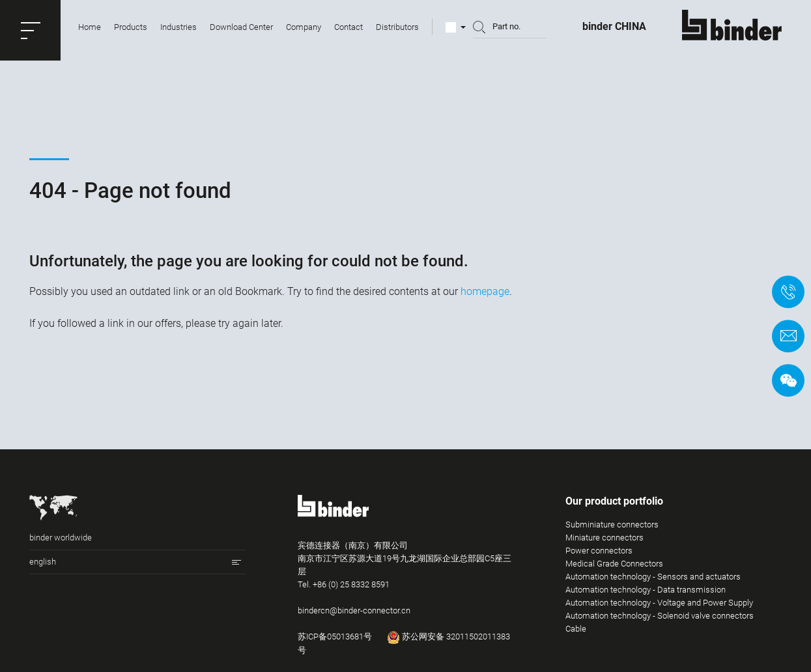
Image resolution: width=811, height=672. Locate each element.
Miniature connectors (605, 543)
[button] (30, 30)
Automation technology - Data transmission (646, 595)
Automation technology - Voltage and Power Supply (659, 609)
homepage (485, 291)
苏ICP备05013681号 (335, 642)
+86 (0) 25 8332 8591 (351, 590)
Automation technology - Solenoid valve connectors (660, 622)
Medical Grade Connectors (614, 569)
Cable (576, 635)
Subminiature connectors (612, 530)
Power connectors (599, 556)
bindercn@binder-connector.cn (354, 616)
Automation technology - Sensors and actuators (653, 582)
